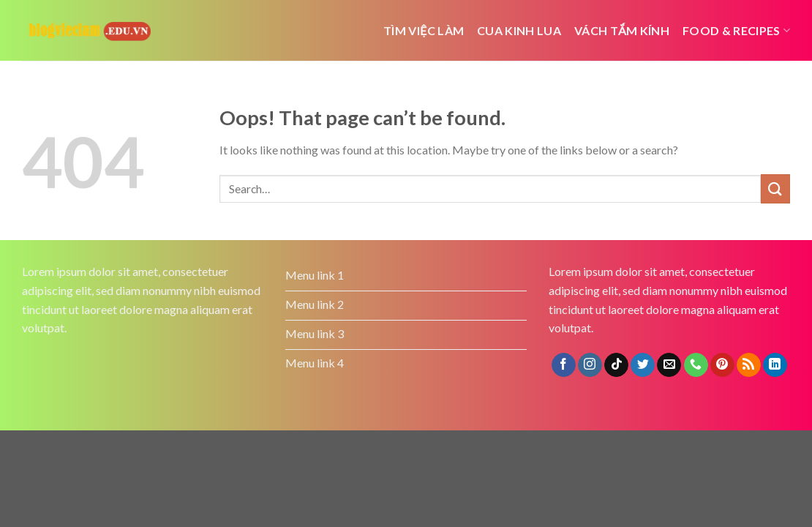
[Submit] (775, 188)
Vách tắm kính (622, 30)
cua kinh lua (519, 30)
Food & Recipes (736, 30)
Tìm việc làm (424, 30)
